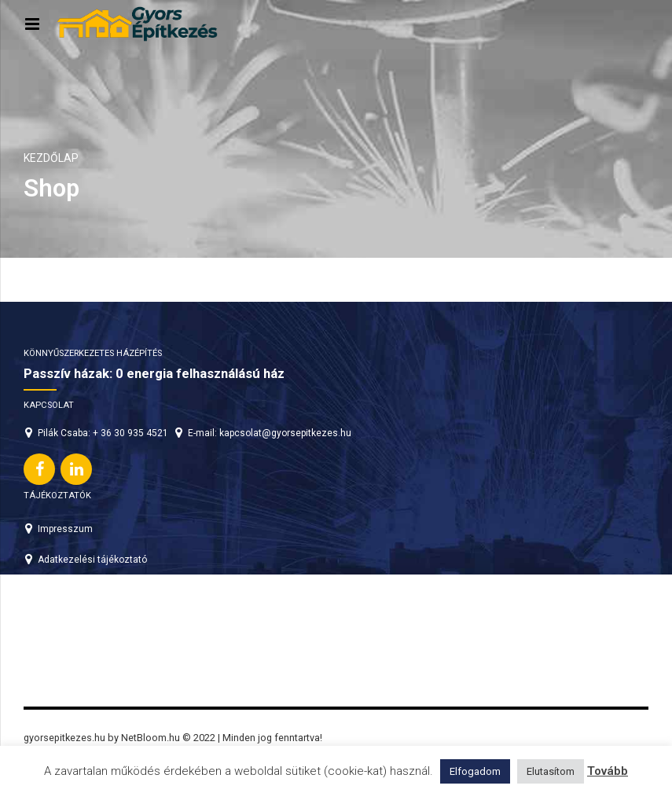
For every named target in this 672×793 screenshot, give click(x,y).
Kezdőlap (51, 158)
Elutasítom (551, 771)
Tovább (608, 771)
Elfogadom (475, 771)
